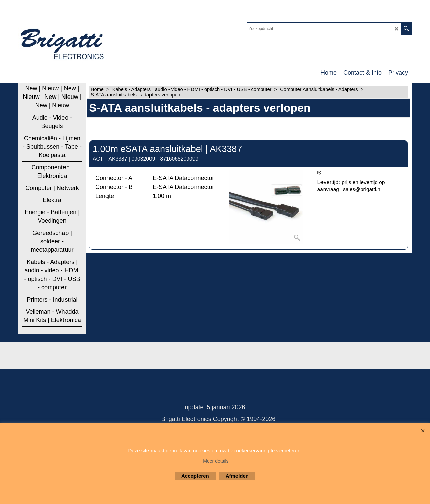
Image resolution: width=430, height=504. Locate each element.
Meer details (216, 461)
